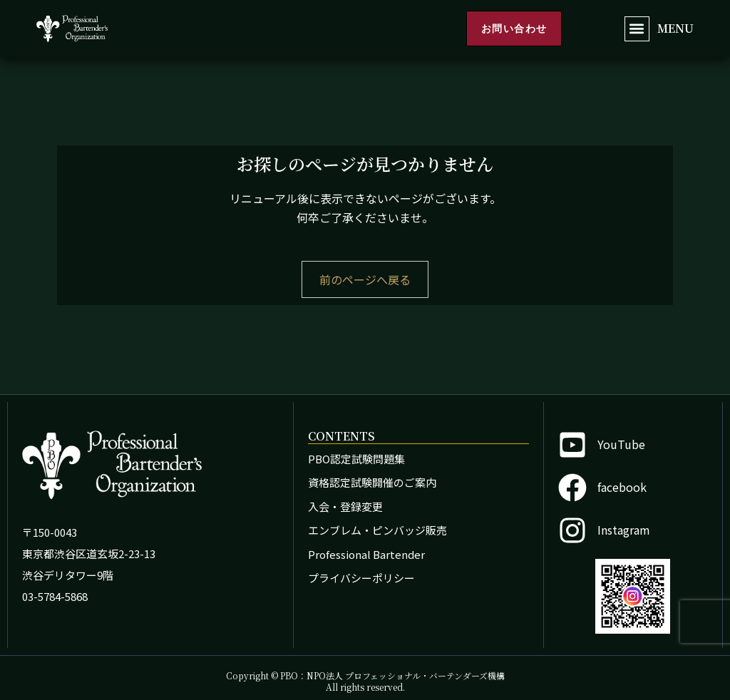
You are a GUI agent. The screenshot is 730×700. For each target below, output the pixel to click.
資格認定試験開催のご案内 (372, 482)
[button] (637, 29)
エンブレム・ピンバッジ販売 (377, 530)
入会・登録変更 (345, 506)
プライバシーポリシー (361, 578)
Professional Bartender (366, 554)
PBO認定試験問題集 (356, 459)
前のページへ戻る (365, 279)
